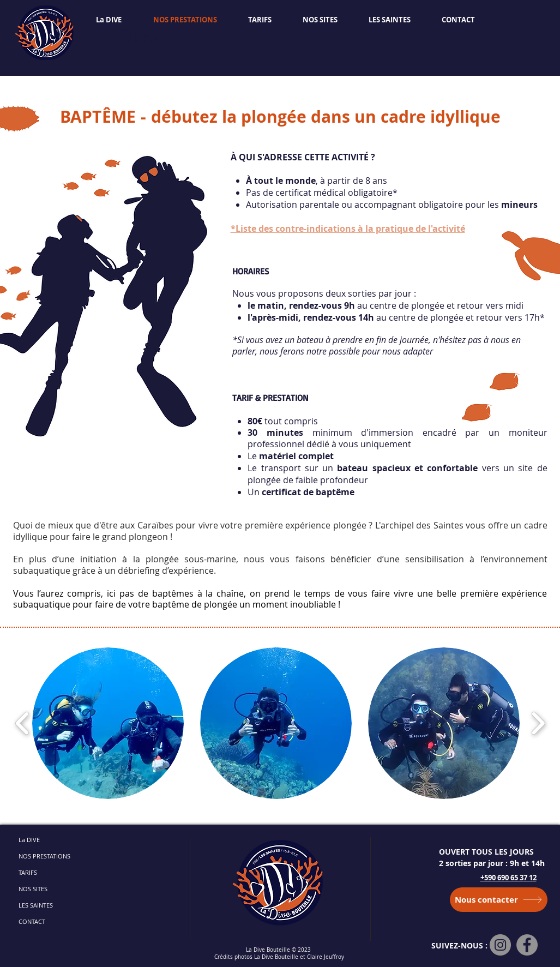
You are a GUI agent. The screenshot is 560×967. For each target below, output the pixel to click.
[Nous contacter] (499, 900)
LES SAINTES (36, 905)
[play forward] (538, 723)
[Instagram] (500, 945)
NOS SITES (33, 889)
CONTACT (32, 921)
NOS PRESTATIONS (44, 856)
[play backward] (23, 723)
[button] (108, 723)
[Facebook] (527, 945)
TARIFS (28, 872)
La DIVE (29, 840)
